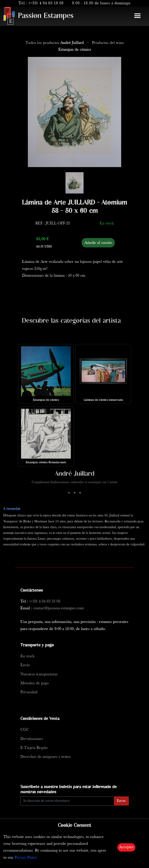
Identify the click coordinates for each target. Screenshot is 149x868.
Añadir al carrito (98, 243)
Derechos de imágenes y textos (46, 757)
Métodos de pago (35, 683)
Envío (25, 665)
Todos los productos (55, 43)
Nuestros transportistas (39, 674)
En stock (27, 656)
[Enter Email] (67, 801)
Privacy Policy (26, 858)
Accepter (126, 847)
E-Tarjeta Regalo (34, 748)
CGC (25, 730)
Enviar (121, 801)
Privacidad (29, 692)
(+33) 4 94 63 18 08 (46, 3)
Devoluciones (32, 739)
